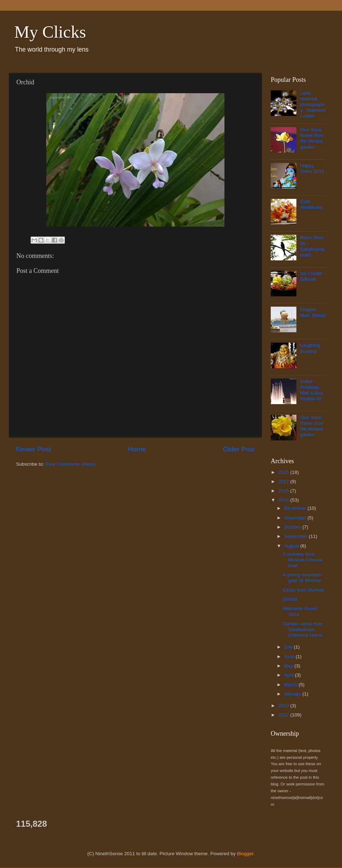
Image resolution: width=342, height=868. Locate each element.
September (296, 536)
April (289, 675)
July (289, 647)
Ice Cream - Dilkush (313, 276)
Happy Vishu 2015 (312, 168)
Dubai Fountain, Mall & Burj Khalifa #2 (312, 390)
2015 (284, 491)
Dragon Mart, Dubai (312, 312)
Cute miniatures (311, 204)
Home (137, 449)
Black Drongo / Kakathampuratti (312, 246)
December (296, 508)
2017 (284, 481)
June (290, 657)
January (293, 694)
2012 (284, 715)
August (292, 546)
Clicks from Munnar (304, 590)
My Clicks (50, 32)
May (289, 666)
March (291, 685)
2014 (284, 500)
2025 (284, 472)
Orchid (290, 599)
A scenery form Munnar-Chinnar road (303, 560)
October (293, 527)
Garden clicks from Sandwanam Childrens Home (303, 629)
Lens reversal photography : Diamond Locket (313, 105)
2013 (284, 706)
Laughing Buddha (310, 348)
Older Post (239, 449)
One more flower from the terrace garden (312, 138)
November (296, 518)
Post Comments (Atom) (71, 464)
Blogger (245, 854)
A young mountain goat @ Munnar (302, 578)
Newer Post (33, 449)
